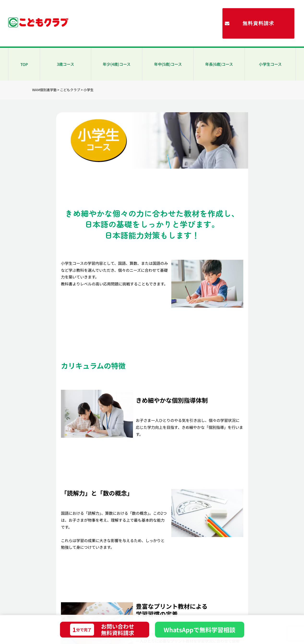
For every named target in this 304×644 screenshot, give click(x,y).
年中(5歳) (168, 64)
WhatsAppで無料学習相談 (200, 630)
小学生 (270, 64)
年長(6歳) (219, 64)
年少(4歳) (117, 64)
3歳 (66, 64)
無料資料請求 (258, 23)
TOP (24, 64)
